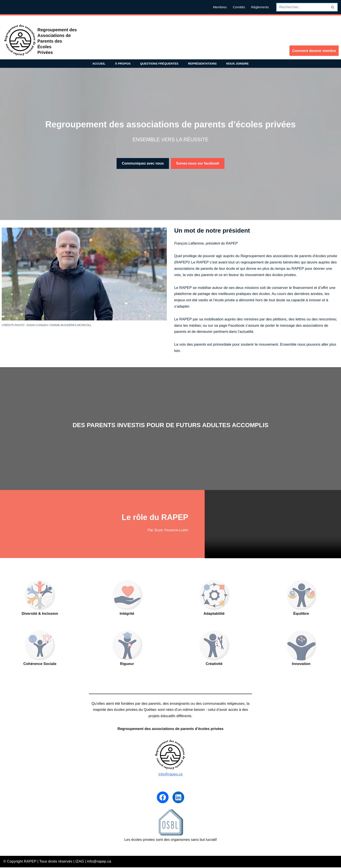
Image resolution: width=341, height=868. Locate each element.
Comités (239, 7)
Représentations (202, 64)
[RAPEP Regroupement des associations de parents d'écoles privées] (20, 40)
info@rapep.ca (171, 775)
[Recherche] (302, 7)
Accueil (99, 64)
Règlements (260, 7)
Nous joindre (238, 64)
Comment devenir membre (314, 51)
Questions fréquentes (159, 64)
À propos (123, 64)
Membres (220, 7)
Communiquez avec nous (143, 163)
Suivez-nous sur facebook (198, 163)
